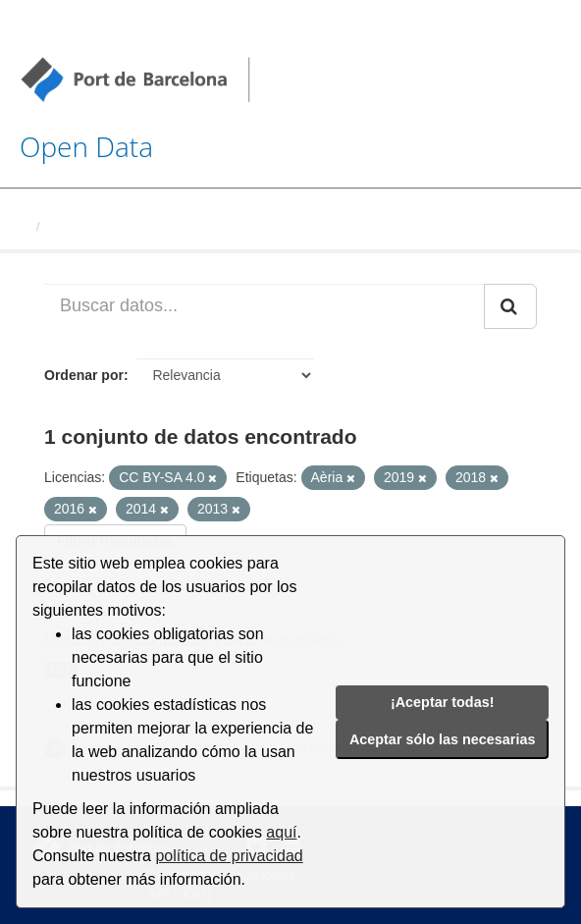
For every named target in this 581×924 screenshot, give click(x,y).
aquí (281, 832)
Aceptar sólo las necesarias (443, 739)
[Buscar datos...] (264, 306)
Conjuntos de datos (107, 226)
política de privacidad (229, 856)
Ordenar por (84, 375)
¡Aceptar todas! (443, 702)
